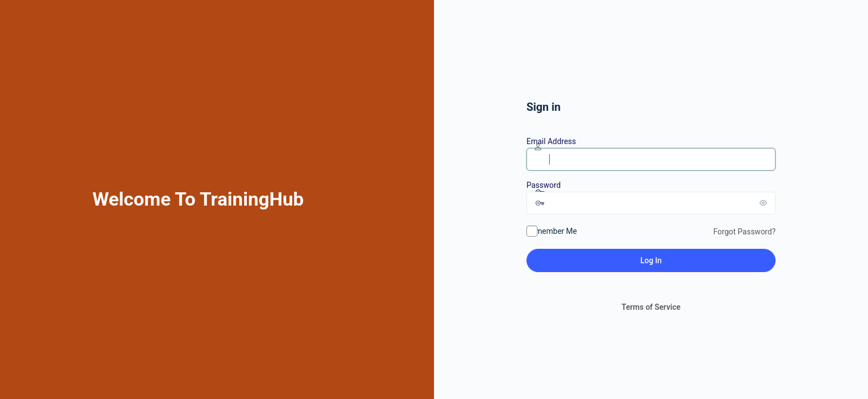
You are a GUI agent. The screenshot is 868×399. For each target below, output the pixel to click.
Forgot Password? (744, 232)
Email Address (551, 141)
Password (544, 185)
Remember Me (552, 231)
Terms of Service (651, 307)
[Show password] (764, 203)
